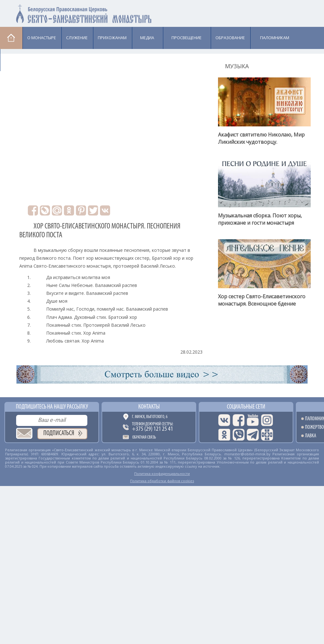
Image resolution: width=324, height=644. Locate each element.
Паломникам (275, 38)
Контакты (149, 407)
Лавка (16, 60)
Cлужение (77, 38)
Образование (230, 38)
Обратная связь (144, 437)
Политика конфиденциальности (162, 474)
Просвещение (187, 38)
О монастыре (42, 38)
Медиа (147, 38)
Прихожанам (112, 38)
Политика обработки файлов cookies (162, 481)
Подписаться (59, 433)
